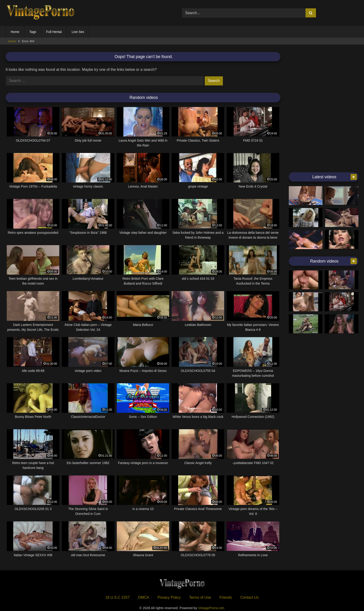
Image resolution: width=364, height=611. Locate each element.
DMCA (144, 597)
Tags (33, 32)
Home (15, 32)
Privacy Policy (169, 597)
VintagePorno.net (211, 608)
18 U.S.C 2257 (118, 597)
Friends (226, 597)
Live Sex (78, 32)
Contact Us (249, 597)
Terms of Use (200, 597)
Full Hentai (54, 32)
